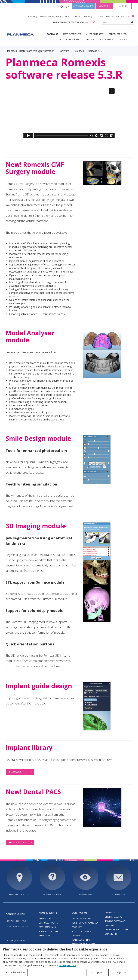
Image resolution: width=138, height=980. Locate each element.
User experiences (72, 34)
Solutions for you (70, 39)
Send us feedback (81, 931)
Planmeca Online (81, 940)
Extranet (123, 6)
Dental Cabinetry (118, 34)
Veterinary (104, 6)
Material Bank (63, 16)
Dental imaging (113, 917)
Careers (76, 936)
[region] (69, 962)
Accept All (98, 972)
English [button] (65, 7)
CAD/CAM (123, 39)
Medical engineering (83, 6)
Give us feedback (52, 894)
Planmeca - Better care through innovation (30, 51)
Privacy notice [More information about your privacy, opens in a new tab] (68, 965)
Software (52, 34)
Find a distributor (19, 894)
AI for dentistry (95, 34)
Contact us (76, 16)
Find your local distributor (114, 17)
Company (33, 16)
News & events (47, 16)
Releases (79, 51)
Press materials (47, 927)
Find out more (17, 842)
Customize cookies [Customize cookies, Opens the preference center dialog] (15, 972)
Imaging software (115, 921)
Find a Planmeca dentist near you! (72, 22)
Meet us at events (48, 923)
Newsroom (85, 894)
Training (88, 16)
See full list (16, 772)
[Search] (132, 22)
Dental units (106, 39)
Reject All (122, 972)
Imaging (90, 39)
